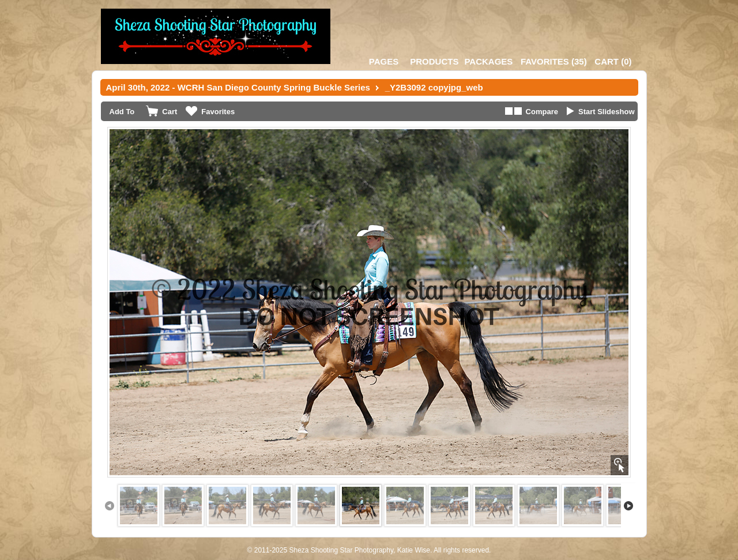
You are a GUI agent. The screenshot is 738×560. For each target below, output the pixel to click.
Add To (122, 112)
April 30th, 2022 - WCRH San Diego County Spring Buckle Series (238, 87)
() (554, 61)
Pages (384, 61)
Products (434, 61)
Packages (488, 61)
